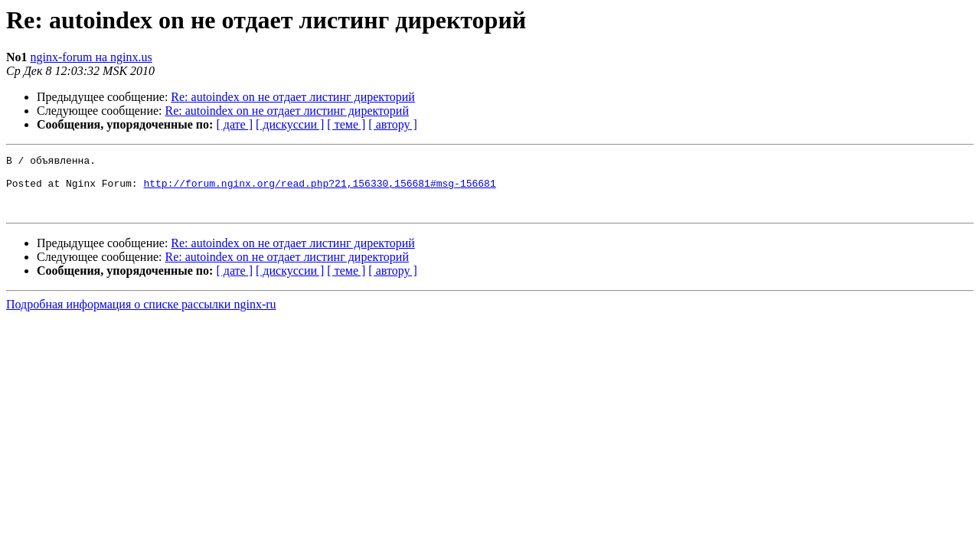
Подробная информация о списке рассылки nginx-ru (141, 316)
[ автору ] (392, 124)
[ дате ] (234, 124)
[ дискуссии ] (290, 124)
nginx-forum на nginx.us (91, 57)
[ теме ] (346, 124)
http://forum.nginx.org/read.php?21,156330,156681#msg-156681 (319, 190)
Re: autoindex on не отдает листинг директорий (292, 97)
